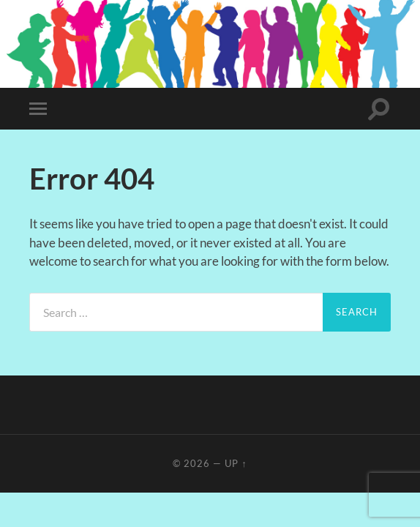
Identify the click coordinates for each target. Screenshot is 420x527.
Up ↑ (236, 463)
